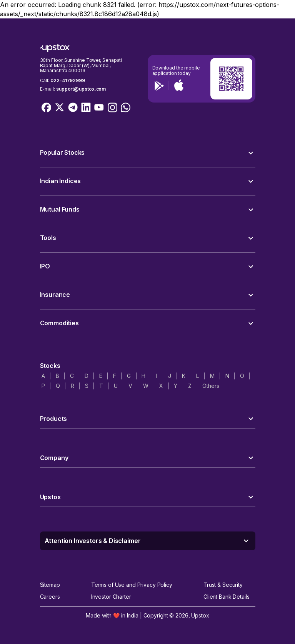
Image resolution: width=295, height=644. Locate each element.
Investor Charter (111, 597)
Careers (50, 597)
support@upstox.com (81, 89)
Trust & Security (223, 585)
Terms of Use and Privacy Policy (132, 585)
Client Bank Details (227, 597)
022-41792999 (68, 80)
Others (211, 386)
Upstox (200, 615)
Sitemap (50, 585)
